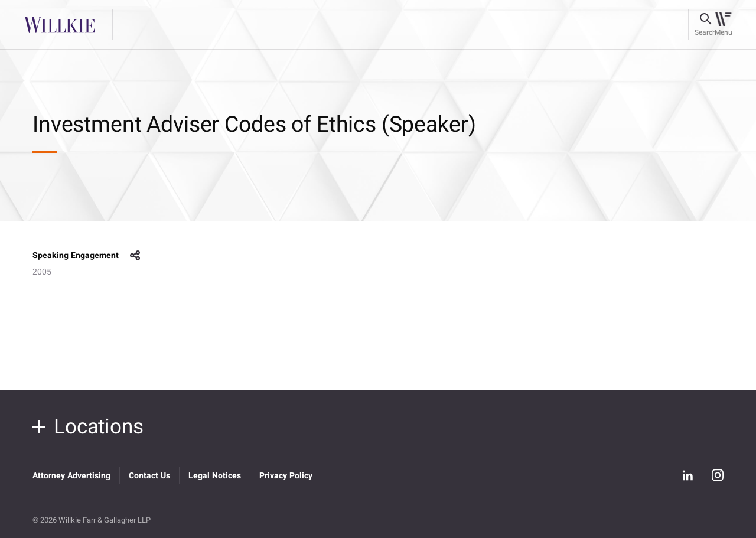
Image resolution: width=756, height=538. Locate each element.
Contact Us (149, 476)
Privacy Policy (286, 476)
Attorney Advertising (71, 476)
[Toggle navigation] (723, 25)
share (135, 256)
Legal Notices (215, 476)
